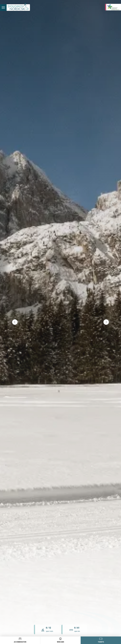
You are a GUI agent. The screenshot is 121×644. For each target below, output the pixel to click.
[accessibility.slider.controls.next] (106, 322)
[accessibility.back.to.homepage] (18, 8)
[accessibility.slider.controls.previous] (15, 322)
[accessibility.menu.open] (3, 8)
